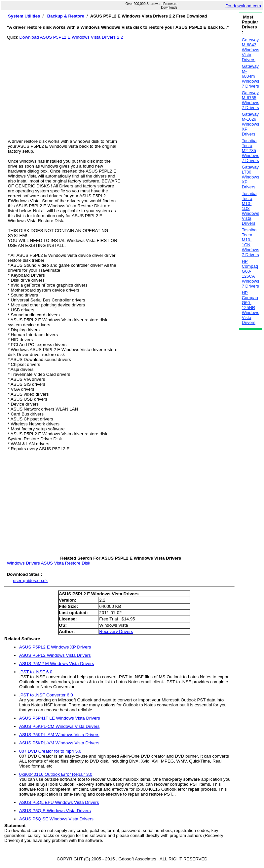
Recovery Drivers (116, 631)
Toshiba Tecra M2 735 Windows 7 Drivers (251, 151)
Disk (86, 563)
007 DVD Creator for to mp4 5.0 (50, 751)
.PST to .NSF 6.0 (36, 672)
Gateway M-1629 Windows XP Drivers (251, 124)
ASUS (47, 563)
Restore (73, 563)
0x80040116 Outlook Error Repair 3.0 (56, 774)
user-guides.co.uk (30, 581)
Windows (16, 563)
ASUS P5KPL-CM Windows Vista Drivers (59, 726)
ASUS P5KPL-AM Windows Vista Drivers (59, 735)
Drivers (33, 563)
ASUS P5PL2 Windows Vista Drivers (55, 655)
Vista (59, 563)
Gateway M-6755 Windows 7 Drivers (251, 100)
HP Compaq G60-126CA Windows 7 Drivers (251, 274)
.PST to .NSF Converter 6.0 (46, 695)
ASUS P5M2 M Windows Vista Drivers (57, 664)
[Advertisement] (121, 86)
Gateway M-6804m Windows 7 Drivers (251, 76)
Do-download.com (243, 6)
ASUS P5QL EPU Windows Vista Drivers (59, 802)
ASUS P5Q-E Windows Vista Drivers (55, 811)
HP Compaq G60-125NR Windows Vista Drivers (251, 308)
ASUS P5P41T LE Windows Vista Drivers (60, 718)
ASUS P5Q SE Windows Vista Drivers (56, 819)
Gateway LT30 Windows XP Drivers (251, 177)
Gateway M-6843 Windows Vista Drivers (251, 50)
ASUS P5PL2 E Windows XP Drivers (55, 647)
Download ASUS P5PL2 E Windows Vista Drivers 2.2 (71, 37)
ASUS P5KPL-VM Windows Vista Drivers (59, 743)
